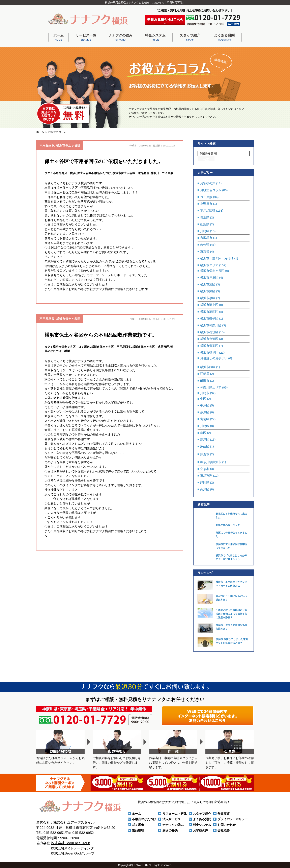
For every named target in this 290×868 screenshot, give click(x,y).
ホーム (59, 38)
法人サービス (172, 819)
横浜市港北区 (209, 305)
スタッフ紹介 (190, 38)
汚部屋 (205, 374)
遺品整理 (206, 476)
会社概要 (224, 830)
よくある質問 (224, 38)
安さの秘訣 (170, 830)
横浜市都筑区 (209, 332)
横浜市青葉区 (209, 346)
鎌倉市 (205, 454)
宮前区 (205, 419)
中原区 (205, 405)
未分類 (205, 245)
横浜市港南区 (209, 312)
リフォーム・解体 (175, 814)
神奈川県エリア (211, 387)
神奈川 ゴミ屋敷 (162, 173)
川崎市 (205, 393)
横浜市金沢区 (209, 339)
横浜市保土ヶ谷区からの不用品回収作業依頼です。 (101, 335)
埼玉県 (205, 217)
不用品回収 (47, 145)
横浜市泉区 (208, 298)
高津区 (205, 439)
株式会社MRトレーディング (72, 848)
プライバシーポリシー (233, 819)
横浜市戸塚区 (209, 277)
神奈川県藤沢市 (211, 462)
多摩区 (205, 412)
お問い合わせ (227, 825)
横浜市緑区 (208, 367)
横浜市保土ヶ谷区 (68, 145)
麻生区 (205, 446)
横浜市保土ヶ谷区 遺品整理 (131, 173)
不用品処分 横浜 (64, 173)
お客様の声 (208, 183)
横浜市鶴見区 (209, 353)
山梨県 (205, 224)
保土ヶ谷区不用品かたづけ (94, 173)
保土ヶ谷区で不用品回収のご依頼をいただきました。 (104, 161)
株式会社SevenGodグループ (73, 853)
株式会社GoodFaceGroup (71, 843)
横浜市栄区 (208, 291)
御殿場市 (206, 238)
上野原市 (206, 204)
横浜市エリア (209, 265)
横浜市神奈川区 (211, 325)
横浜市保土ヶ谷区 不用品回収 (111, 347)
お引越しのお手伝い (214, 358)
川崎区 (205, 231)
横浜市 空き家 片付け (217, 258)
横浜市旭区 (208, 284)
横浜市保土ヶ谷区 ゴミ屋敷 (71, 347)
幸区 (203, 433)
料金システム (155, 38)
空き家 (205, 469)
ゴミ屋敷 (206, 197)
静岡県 (205, 482)
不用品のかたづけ (144, 819)
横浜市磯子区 (209, 318)
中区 (203, 399)
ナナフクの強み (121, 38)
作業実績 (224, 814)
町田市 (205, 381)
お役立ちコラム (211, 190)
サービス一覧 (86, 38)
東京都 (205, 251)
